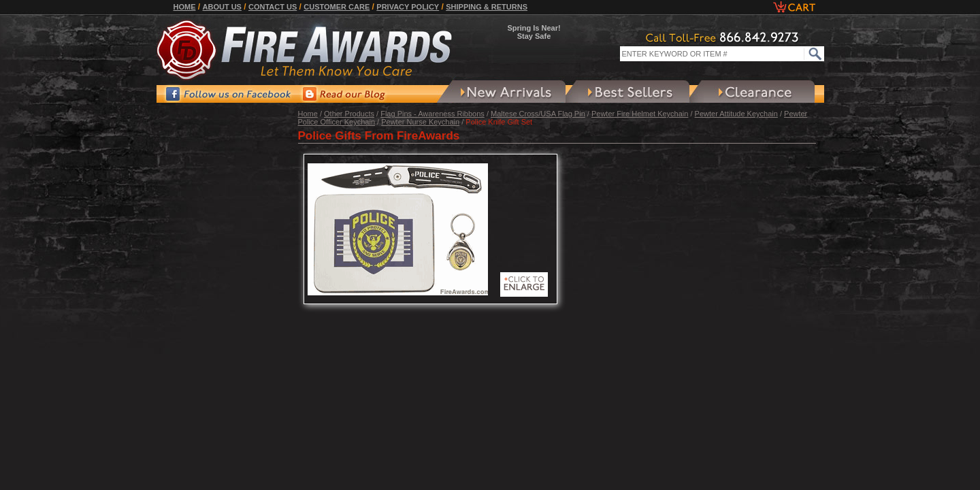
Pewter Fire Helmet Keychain (640, 114)
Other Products (349, 114)
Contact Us (273, 7)
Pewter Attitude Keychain (736, 114)
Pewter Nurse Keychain (420, 122)
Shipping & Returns (487, 7)
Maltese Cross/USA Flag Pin (538, 114)
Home (185, 7)
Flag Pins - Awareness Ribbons (432, 114)
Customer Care (337, 7)
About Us (222, 7)
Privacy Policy (408, 7)
